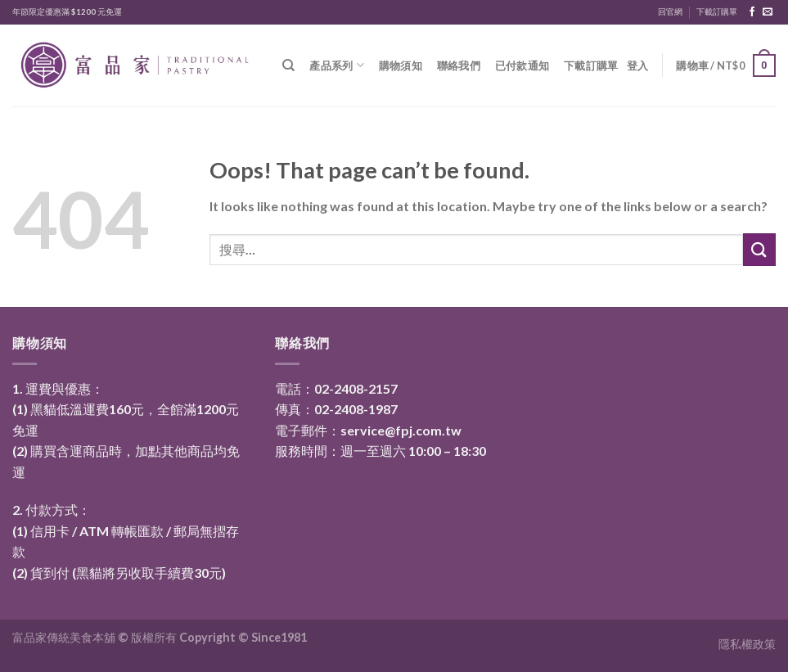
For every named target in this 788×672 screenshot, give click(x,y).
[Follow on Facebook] (752, 12)
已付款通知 (522, 65)
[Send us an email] (768, 12)
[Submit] (759, 249)
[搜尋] (288, 65)
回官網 (670, 12)
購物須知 (401, 65)
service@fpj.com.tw (401, 430)
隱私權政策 (747, 644)
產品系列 (336, 65)
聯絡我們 (459, 65)
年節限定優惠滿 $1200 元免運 (67, 12)
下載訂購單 (717, 12)
